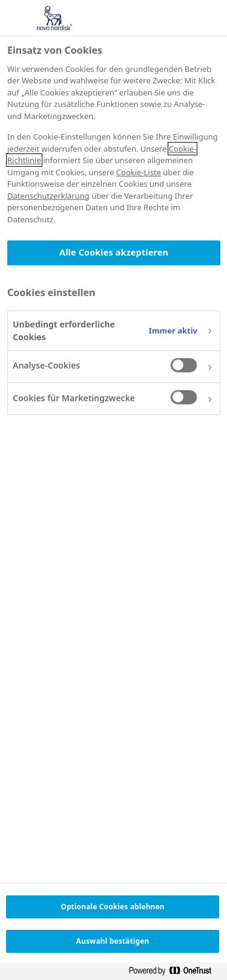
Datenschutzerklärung (48, 196)
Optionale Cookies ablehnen (112, 907)
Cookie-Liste (139, 172)
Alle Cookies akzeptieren (114, 252)
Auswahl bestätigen (113, 941)
